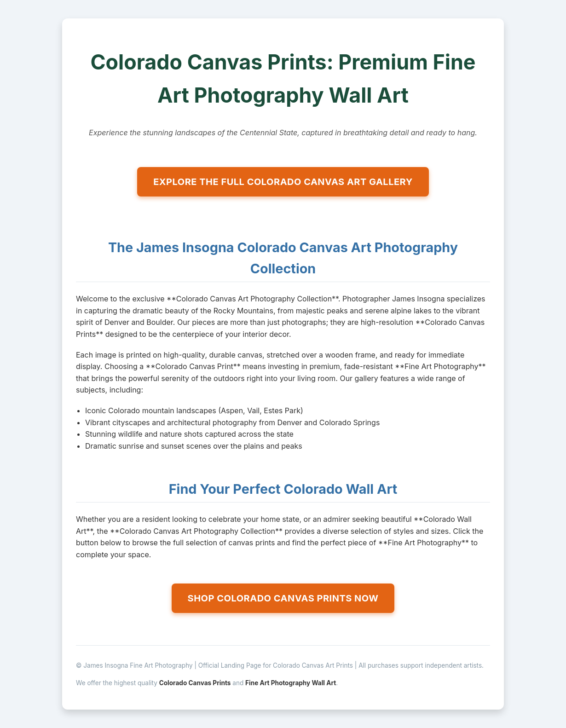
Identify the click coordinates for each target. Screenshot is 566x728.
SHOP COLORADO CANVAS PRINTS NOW (283, 598)
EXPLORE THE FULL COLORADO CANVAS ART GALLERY (283, 182)
